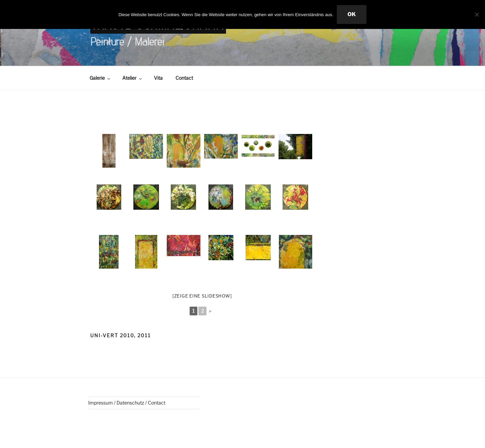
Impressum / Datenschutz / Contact (127, 403)
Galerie (100, 78)
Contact (184, 78)
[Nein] (477, 14)
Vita (158, 78)
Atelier (133, 78)
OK (352, 14)
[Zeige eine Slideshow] (202, 296)
